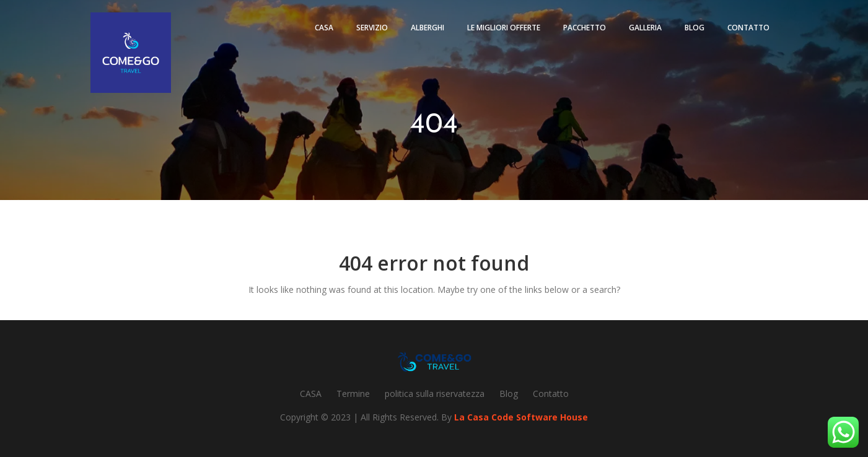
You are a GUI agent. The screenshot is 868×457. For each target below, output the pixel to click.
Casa (324, 28)
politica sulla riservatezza (435, 394)
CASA (311, 394)
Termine (353, 394)
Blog (695, 28)
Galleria (645, 28)
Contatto (748, 28)
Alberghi (427, 28)
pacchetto (585, 28)
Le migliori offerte (504, 28)
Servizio (372, 28)
